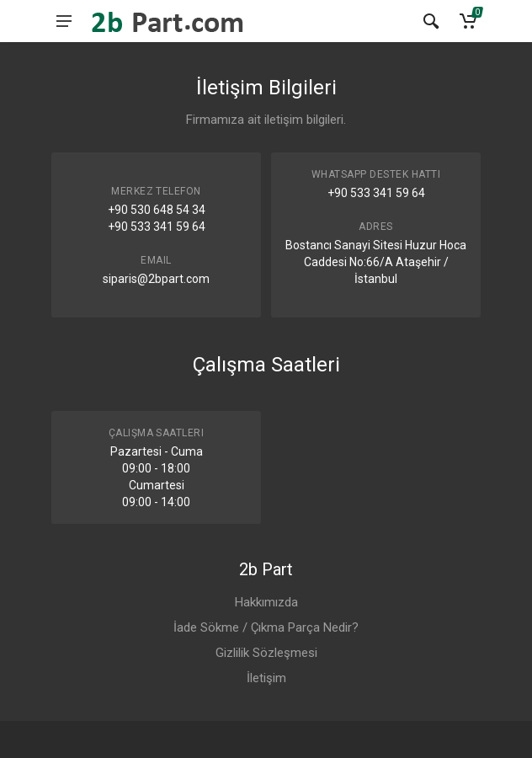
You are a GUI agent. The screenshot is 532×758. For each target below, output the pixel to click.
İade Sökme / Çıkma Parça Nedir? (266, 627)
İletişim (266, 678)
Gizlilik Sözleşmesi (266, 653)
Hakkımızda (266, 602)
